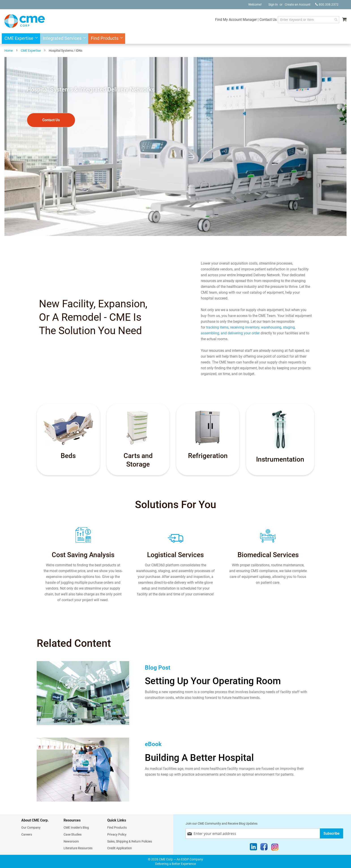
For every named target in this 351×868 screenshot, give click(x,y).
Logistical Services (175, 554)
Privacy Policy (117, 834)
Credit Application (120, 848)
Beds (68, 456)
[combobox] (307, 20)
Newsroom (71, 841)
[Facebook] (264, 848)
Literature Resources (78, 848)
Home (9, 51)
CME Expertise (31, 51)
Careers (27, 834)
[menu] (175, 39)
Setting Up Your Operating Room (213, 681)
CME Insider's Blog (76, 827)
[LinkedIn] (253, 848)
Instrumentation (280, 459)
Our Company (31, 827)
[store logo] (25, 21)
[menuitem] (20, 39)
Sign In (273, 4)
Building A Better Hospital (199, 757)
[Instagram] (275, 848)
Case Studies (73, 834)
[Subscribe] (332, 833)
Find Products (117, 827)
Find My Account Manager (234, 20)
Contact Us (266, 20)
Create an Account (298, 4)
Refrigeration (208, 456)
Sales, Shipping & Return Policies (130, 841)
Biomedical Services (268, 554)
